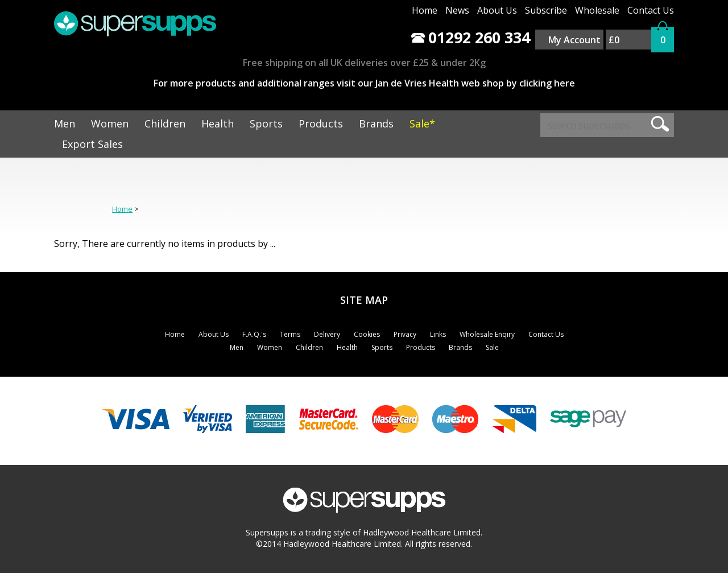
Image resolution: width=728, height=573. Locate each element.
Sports (266, 123)
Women (110, 123)
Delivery (327, 334)
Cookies (367, 334)
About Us (497, 10)
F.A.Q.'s (254, 334)
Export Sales (92, 144)
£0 (614, 40)
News (457, 10)
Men (65, 123)
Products (321, 123)
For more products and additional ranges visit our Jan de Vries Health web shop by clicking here (364, 83)
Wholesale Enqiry (487, 334)
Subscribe (546, 10)
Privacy (405, 334)
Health (218, 123)
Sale (492, 347)
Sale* (422, 123)
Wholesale (597, 10)
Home (425, 10)
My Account (574, 40)
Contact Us (651, 10)
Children (165, 123)
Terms (290, 334)
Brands (376, 123)
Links (438, 334)
